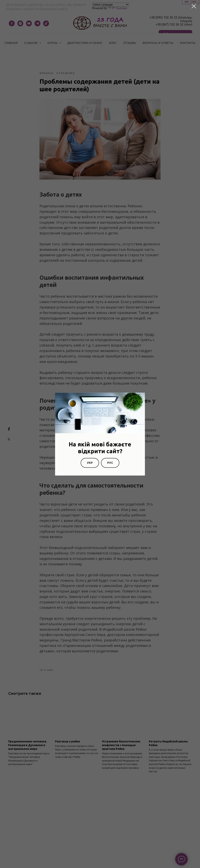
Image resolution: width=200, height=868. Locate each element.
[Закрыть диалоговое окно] (194, 6)
